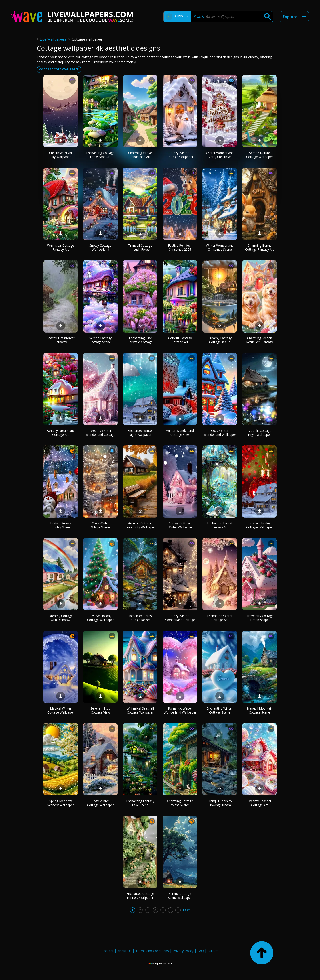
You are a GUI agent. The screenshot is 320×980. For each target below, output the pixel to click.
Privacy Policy (183, 951)
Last (187, 910)
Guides (213, 951)
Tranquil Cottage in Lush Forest (140, 247)
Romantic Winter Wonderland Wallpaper (180, 710)
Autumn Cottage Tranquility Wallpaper (140, 525)
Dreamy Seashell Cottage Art (259, 803)
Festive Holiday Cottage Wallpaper (260, 525)
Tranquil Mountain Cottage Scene (260, 710)
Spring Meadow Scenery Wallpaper (61, 803)
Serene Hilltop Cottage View (100, 710)
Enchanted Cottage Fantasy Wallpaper (140, 896)
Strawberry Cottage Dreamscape (260, 618)
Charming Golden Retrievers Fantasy (260, 340)
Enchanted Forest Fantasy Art (220, 525)
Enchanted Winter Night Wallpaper (140, 433)
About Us (124, 951)
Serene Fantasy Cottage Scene (100, 340)
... (178, 910)
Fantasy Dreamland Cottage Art (61, 433)
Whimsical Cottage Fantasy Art (61, 247)
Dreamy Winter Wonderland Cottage (100, 433)
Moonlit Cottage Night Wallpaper (260, 433)
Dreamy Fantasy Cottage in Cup (220, 340)
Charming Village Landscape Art (140, 155)
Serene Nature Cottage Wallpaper (260, 155)
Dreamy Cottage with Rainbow (61, 618)
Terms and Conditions (152, 951)
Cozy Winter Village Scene (100, 525)
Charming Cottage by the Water (180, 803)
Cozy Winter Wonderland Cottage (180, 618)
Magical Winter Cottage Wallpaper (61, 710)
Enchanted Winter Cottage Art (220, 618)
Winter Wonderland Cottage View (180, 433)
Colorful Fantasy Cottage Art (180, 340)
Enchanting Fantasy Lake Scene (140, 803)
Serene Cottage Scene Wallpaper (180, 896)
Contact (108, 951)
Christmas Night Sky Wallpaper (61, 155)
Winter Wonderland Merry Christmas (220, 155)
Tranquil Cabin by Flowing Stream (220, 803)
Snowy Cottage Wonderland (100, 247)
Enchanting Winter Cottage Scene (220, 710)
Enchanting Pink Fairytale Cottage (140, 340)
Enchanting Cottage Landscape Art (100, 155)
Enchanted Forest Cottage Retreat (140, 618)
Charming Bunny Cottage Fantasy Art (260, 247)
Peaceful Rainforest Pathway (61, 340)
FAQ (201, 951)
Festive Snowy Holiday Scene (61, 525)
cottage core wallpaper (59, 69)
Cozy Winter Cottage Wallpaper (180, 155)
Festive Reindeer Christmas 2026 (180, 247)
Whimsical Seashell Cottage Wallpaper (140, 710)
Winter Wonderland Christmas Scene (220, 247)
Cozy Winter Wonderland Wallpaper (220, 433)
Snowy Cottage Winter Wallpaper (180, 525)
